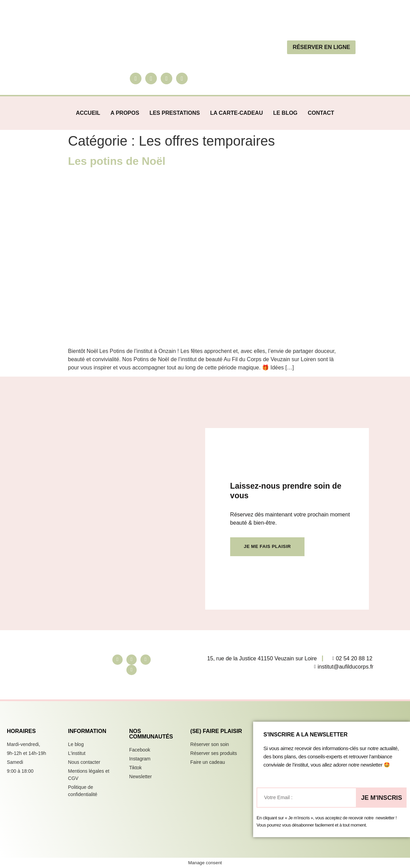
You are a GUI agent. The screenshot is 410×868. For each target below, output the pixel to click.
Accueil (88, 113)
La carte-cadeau (236, 113)
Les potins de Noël (117, 161)
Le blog (285, 113)
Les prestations (175, 113)
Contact (321, 113)
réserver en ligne (321, 47)
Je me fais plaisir (266, 542)
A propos (125, 113)
